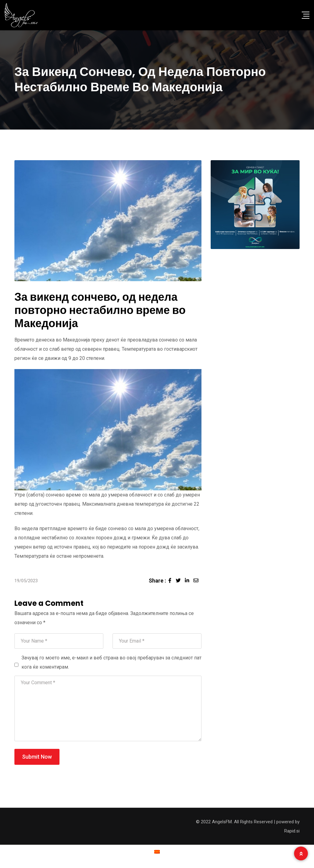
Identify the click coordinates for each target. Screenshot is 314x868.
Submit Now (37, 757)
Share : (157, 581)
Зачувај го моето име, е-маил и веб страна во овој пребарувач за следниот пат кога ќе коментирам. (111, 662)
